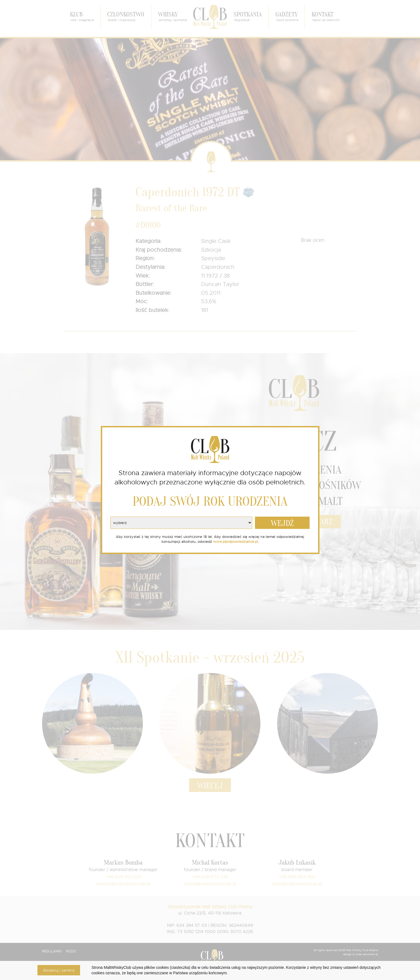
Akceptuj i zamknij (59, 970)
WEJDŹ (282, 523)
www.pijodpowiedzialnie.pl (236, 542)
